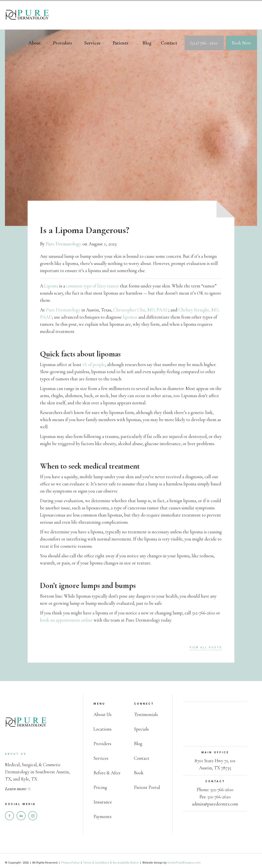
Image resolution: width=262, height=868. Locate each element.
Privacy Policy (71, 863)
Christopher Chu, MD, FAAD (141, 310)
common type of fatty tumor (93, 286)
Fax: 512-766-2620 (215, 797)
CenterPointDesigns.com (184, 863)
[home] (27, 15)
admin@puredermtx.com (215, 804)
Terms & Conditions (96, 863)
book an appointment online (66, 620)
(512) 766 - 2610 (204, 43)
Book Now (241, 43)
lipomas (130, 317)
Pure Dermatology (64, 244)
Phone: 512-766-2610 (215, 790)
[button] (39, 44)
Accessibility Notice (126, 863)
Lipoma (51, 286)
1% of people (94, 364)
